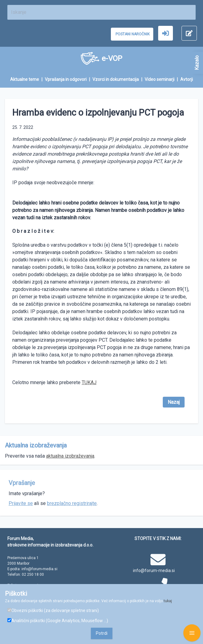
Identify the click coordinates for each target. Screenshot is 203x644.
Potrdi (102, 633)
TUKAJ (89, 382)
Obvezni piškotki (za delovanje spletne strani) (53, 610)
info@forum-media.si (154, 570)
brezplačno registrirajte (72, 503)
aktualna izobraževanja (70, 456)
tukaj (168, 601)
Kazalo (197, 63)
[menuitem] (27, 80)
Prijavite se (21, 503)
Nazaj (174, 402)
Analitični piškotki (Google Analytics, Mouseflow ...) (58, 621)
